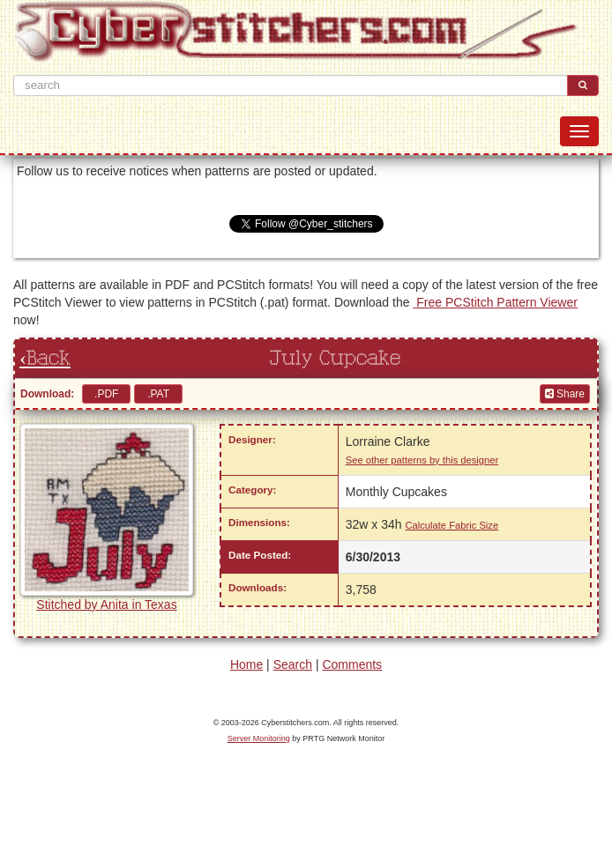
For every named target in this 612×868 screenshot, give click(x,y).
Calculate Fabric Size (452, 525)
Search (293, 664)
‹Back (45, 359)
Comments (352, 664)
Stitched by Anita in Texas (106, 605)
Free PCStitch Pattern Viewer (495, 302)
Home (246, 664)
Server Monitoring (259, 738)
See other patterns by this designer (422, 460)
